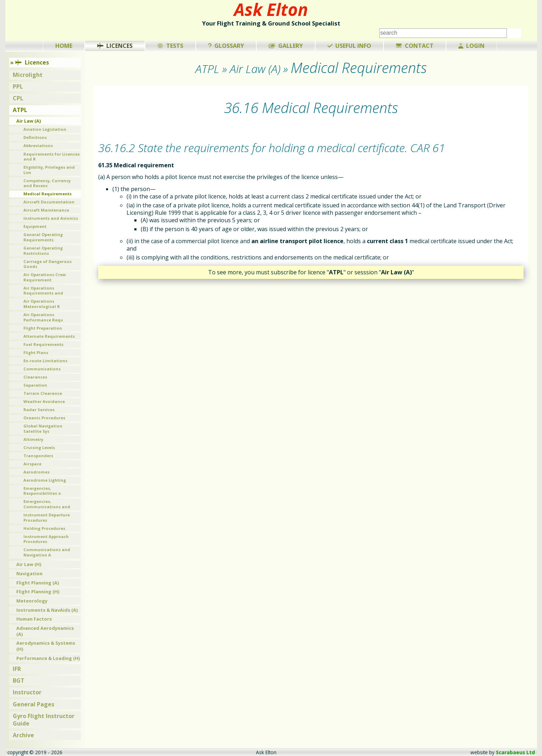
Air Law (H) (29, 564)
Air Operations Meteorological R (42, 304)
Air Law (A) (29, 121)
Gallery (286, 46)
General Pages (33, 704)
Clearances (35, 377)
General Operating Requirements (43, 237)
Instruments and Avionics (51, 218)
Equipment (35, 226)
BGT (19, 681)
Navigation (29, 573)
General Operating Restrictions (43, 251)
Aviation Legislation (45, 129)
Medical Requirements (48, 194)
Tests (170, 46)
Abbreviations (38, 145)
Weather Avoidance (44, 401)
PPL (18, 86)
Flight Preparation (43, 328)
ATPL (20, 110)
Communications (42, 369)
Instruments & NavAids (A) (47, 610)
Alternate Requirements (49, 336)
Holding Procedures (44, 528)
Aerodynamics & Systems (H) (46, 646)
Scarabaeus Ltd (515, 752)
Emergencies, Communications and (47, 504)
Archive (23, 735)
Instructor (27, 692)
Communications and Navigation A (47, 552)
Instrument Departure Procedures (47, 517)
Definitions (35, 137)
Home (64, 46)
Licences (115, 46)
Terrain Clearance (43, 393)
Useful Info (350, 46)
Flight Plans (36, 352)
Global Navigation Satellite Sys (43, 429)
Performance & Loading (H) (48, 658)
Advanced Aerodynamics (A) (45, 631)
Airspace (32, 464)
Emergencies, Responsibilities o (42, 491)
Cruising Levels (39, 447)
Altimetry (33, 439)
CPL (18, 98)
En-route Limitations (45, 361)
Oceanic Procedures (44, 418)
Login (472, 46)
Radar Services (39, 410)
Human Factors (34, 619)
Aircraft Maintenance (46, 210)
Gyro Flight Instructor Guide (44, 720)
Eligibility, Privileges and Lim (49, 170)
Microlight (28, 75)
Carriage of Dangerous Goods (48, 264)
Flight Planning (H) (38, 592)
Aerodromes (37, 472)
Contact (415, 46)
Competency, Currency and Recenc (47, 183)
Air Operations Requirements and (43, 291)
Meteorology (32, 601)
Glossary (226, 46)
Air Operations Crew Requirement (45, 277)
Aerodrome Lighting (45, 480)
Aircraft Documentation (49, 202)
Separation (35, 385)
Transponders (38, 456)
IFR (17, 669)
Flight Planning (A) (38, 583)
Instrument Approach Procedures (46, 539)
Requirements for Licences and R (52, 157)
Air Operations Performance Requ (43, 317)
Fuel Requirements (43, 344)
